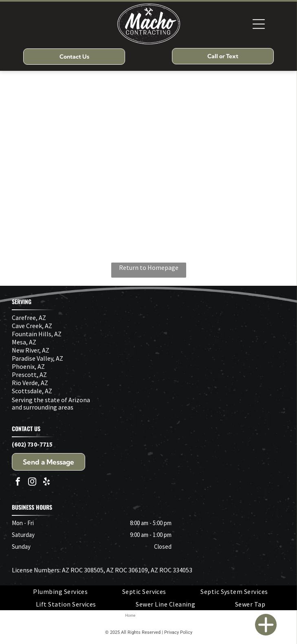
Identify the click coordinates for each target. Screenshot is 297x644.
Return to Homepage (149, 267)
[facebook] (18, 483)
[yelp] (46, 483)
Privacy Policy (178, 632)
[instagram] (32, 483)
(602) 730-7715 (32, 444)
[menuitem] (60, 591)
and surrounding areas (43, 407)
